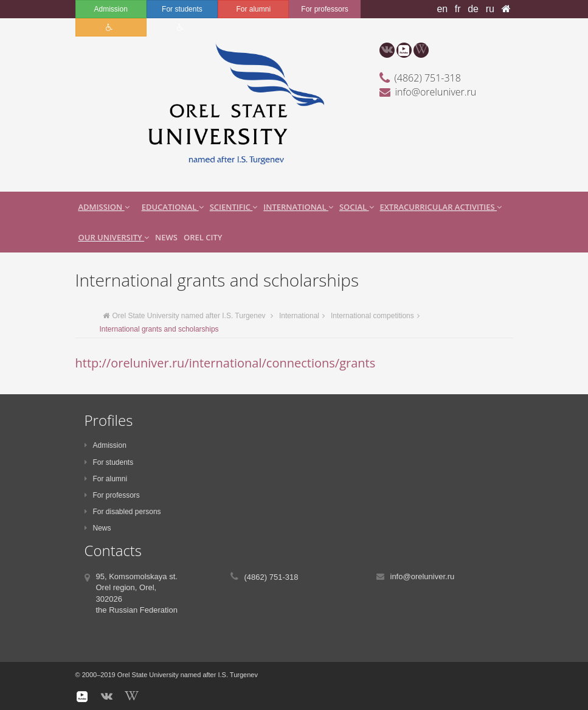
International (298, 207)
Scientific (234, 207)
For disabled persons (123, 512)
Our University (114, 237)
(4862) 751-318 (428, 78)
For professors (324, 9)
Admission (110, 9)
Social (357, 207)
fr (458, 9)
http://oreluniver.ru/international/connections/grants (226, 363)
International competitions (372, 316)
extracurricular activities (441, 207)
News (166, 237)
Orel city (203, 237)
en (442, 9)
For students (182, 9)
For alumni (253, 9)
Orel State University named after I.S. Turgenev (184, 316)
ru (490, 9)
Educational (173, 207)
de (473, 9)
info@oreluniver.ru (436, 92)
